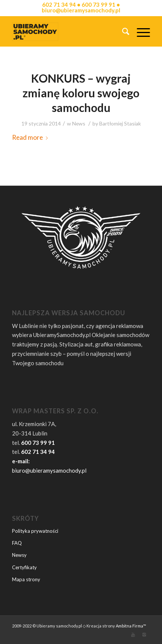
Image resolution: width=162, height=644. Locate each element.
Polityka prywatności (35, 531)
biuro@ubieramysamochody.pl (49, 470)
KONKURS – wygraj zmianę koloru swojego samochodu (81, 93)
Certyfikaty (24, 567)
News (79, 123)
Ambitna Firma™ (131, 626)
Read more (31, 137)
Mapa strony (26, 579)
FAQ (17, 543)
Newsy (19, 555)
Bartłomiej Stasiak (120, 123)
